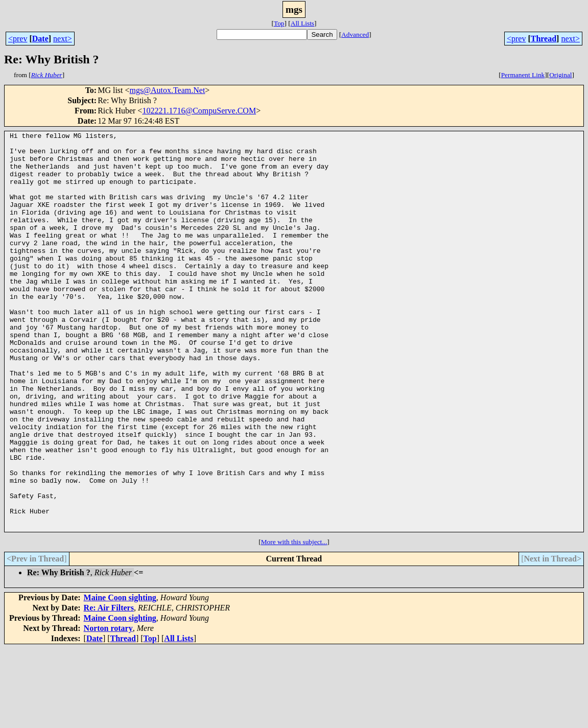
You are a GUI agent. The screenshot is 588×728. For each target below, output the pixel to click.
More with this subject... (294, 621)
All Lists (302, 23)
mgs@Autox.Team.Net (168, 90)
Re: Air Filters (109, 687)
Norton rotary (108, 708)
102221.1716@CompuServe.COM (199, 111)
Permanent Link (523, 75)
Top (279, 23)
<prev (18, 39)
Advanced (355, 34)
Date (40, 39)
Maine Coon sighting (120, 677)
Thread (544, 39)
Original (560, 75)
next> (63, 39)
